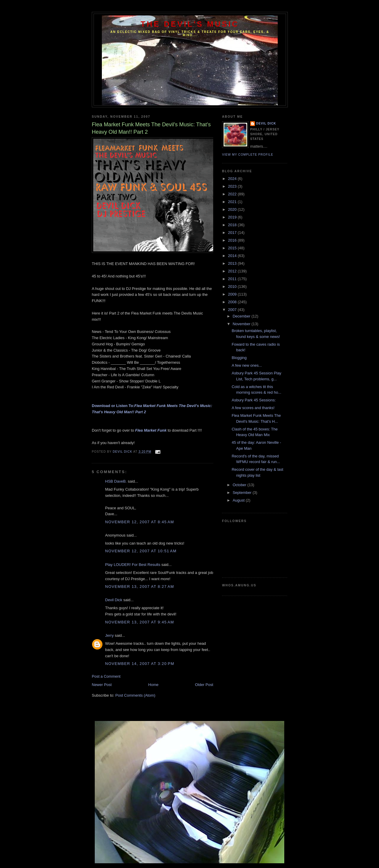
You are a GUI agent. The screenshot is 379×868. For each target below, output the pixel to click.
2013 (233, 263)
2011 (233, 279)
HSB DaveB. (116, 481)
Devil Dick (114, 600)
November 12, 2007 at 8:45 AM (140, 522)
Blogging (239, 358)
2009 (233, 294)
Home (154, 685)
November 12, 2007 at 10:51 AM (141, 551)
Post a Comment (106, 676)
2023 (233, 186)
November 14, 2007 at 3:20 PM (140, 664)
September (243, 493)
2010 (233, 287)
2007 (233, 310)
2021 (233, 202)
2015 (233, 248)
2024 (233, 179)
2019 (233, 217)
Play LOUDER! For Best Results (133, 565)
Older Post (204, 685)
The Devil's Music (190, 24)
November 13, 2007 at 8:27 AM (140, 587)
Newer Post (102, 685)
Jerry (109, 635)
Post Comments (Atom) (135, 695)
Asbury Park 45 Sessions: (254, 400)
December (242, 316)
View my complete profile (248, 155)
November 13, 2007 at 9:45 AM (140, 622)
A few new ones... (247, 365)
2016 (233, 240)
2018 (233, 225)
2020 (233, 209)
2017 (233, 233)
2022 (233, 194)
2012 (233, 271)
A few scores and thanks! (253, 408)
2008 (233, 302)
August (239, 500)
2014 (233, 256)
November (242, 324)
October (240, 485)
